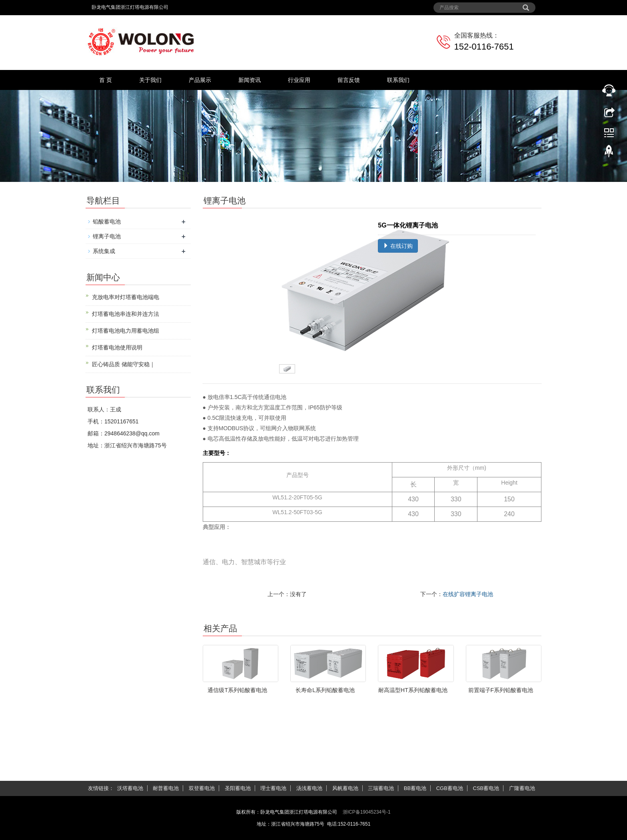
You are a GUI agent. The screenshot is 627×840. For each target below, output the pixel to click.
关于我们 (150, 80)
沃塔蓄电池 (130, 788)
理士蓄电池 (273, 788)
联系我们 (398, 80)
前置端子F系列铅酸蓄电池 (501, 690)
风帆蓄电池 (345, 788)
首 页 (106, 80)
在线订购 (398, 246)
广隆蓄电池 (522, 788)
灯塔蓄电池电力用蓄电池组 (126, 331)
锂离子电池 (107, 236)
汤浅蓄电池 (309, 788)
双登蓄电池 (202, 788)
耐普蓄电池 (166, 788)
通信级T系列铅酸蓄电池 (237, 690)
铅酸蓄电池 (107, 221)
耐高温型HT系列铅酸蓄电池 (413, 690)
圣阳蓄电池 (238, 788)
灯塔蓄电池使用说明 (117, 347)
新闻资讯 (250, 80)
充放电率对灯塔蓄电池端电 (126, 297)
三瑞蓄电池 (381, 788)
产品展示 (200, 80)
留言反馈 (349, 80)
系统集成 (104, 251)
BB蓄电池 (415, 788)
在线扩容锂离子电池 (468, 594)
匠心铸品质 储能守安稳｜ (124, 364)
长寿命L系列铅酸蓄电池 (325, 690)
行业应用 (299, 80)
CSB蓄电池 (486, 788)
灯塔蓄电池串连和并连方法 (126, 314)
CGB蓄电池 (450, 788)
